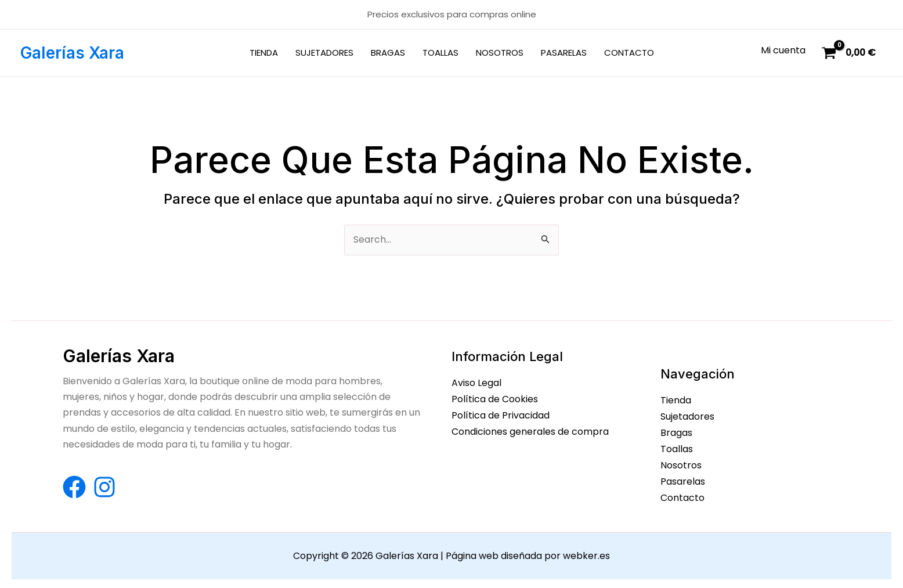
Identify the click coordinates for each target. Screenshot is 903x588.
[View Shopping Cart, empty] (850, 53)
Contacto (682, 495)
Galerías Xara (72, 53)
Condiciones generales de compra (530, 430)
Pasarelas (683, 480)
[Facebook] (74, 487)
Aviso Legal (476, 383)
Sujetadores (687, 416)
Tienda (676, 401)
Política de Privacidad (501, 415)
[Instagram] (104, 487)
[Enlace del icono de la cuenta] (783, 50)
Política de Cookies (495, 399)
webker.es (586, 553)
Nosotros (681, 463)
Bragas (676, 432)
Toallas (677, 448)
